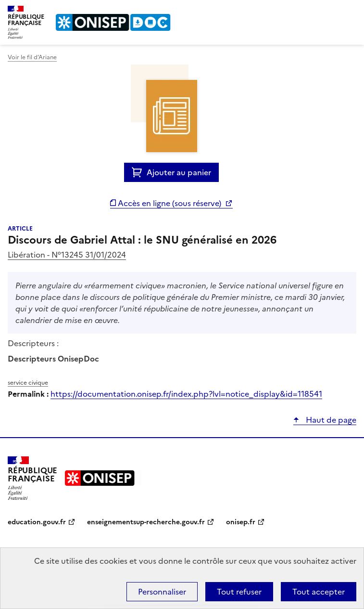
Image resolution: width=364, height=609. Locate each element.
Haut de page (330, 420)
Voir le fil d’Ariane (32, 57)
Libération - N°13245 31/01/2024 (67, 255)
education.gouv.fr (37, 522)
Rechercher (331, 12)
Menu (351, 12)
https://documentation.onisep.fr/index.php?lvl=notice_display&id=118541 (186, 394)
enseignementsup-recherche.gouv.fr (146, 522)
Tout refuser (239, 592)
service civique (28, 383)
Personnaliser (162, 592)
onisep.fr (241, 522)
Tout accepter (319, 592)
